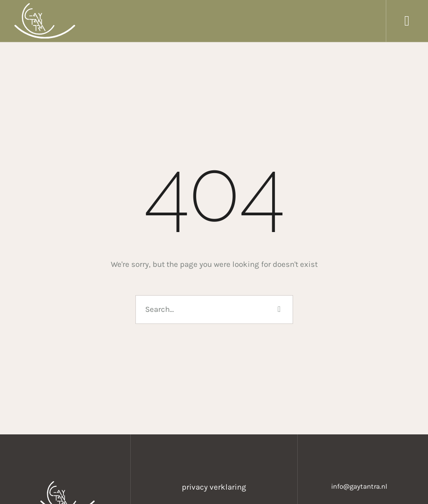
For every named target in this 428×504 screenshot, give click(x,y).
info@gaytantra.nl (359, 486)
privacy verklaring (214, 487)
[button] (407, 21)
